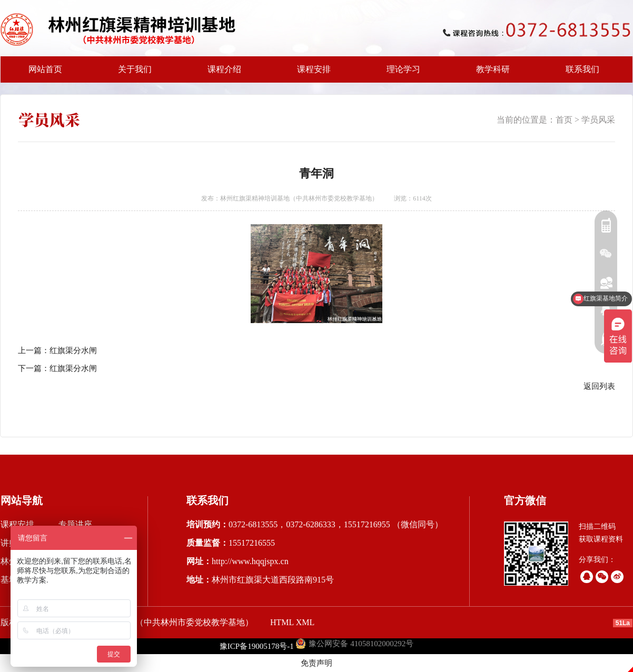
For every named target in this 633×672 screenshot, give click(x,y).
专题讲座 (75, 524)
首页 (564, 120)
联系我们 (582, 69)
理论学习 (403, 69)
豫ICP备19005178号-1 (257, 646)
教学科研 (490, 74)
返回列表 (599, 386)
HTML (282, 622)
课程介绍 (221, 74)
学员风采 (598, 120)
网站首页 (45, 69)
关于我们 (132, 74)
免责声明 (316, 663)
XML (305, 622)
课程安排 (311, 74)
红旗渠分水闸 (73, 350)
